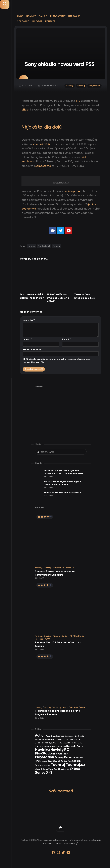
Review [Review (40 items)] (79, 758)
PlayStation (94, 86)
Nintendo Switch (61, 637)
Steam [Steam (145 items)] (76, 761)
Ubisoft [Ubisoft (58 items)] (39, 770)
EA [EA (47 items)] (79, 740)
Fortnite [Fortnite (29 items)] (64, 743)
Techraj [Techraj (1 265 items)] (58, 765)
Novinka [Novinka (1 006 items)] (42, 750)
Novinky (31, 16)
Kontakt (50, 21)
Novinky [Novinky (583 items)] (57, 750)
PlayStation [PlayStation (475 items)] (44, 754)
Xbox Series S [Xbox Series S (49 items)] (64, 770)
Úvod (20, 16)
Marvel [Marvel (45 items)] (38, 747)
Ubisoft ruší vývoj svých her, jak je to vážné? (58, 298)
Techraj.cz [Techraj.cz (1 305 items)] (75, 765)
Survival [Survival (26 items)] (47, 766)
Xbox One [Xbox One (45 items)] (53, 770)
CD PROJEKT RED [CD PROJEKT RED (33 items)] (70, 740)
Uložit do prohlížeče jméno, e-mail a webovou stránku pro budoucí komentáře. (56, 361)
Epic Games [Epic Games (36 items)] (54, 743)
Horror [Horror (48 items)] (74, 743)
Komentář (29, 321)
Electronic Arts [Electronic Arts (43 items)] (42, 743)
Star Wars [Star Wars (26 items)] (68, 762)
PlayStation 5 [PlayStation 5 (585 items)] (46, 757)
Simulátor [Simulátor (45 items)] (53, 762)
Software (23, 21)
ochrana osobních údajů (66, 844)
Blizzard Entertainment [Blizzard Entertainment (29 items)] (44, 740)
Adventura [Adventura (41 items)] (59, 736)
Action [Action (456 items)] (40, 736)
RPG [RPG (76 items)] (37, 761)
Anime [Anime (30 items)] (72, 736)
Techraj (57, 246)
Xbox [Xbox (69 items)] (45, 770)
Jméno (27, 340)
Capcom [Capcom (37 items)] (58, 740)
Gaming (43, 16)
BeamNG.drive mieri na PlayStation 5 (62, 493)
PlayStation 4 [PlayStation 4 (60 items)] (61, 754)
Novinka (31, 246)
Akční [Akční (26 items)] (67, 736)
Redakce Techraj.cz (50, 86)
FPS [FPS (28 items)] (69, 743)
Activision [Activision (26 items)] (50, 736)
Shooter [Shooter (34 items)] (44, 762)
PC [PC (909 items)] (67, 750)
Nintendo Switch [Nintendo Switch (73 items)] (75, 747)
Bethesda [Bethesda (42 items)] (80, 736)
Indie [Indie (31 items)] (80, 743)
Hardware (74, 16)
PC (71, 637)
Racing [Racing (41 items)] (61, 758)
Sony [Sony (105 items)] (60, 761)
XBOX (47, 639)
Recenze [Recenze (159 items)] (70, 758)
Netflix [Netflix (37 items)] (54, 747)
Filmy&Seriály (58, 16)
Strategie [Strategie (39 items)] (39, 766)
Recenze (70, 568)
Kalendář (37, 21)
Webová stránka (32, 349)
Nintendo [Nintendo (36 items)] (62, 747)
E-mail (67, 340)
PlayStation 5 (44, 246)
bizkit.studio (95, 841)
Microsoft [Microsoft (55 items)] (46, 747)
